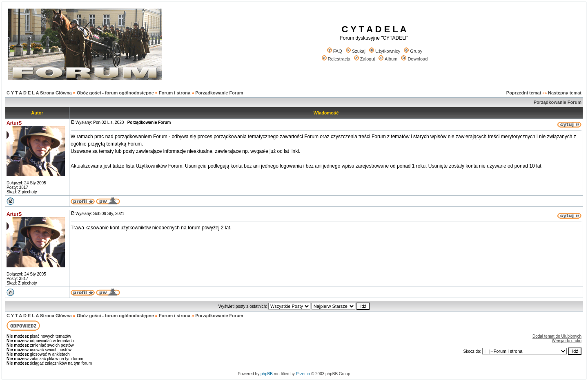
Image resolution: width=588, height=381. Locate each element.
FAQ (335, 51)
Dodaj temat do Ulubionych (557, 336)
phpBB (267, 374)
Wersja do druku (567, 341)
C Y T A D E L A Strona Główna (39, 93)
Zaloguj (364, 59)
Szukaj (356, 51)
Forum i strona (175, 93)
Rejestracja (336, 59)
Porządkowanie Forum (219, 93)
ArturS (14, 123)
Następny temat (565, 93)
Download (414, 59)
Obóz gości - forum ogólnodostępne (115, 93)
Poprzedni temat (524, 93)
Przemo (303, 374)
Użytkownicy (385, 51)
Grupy (413, 51)
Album (388, 59)
